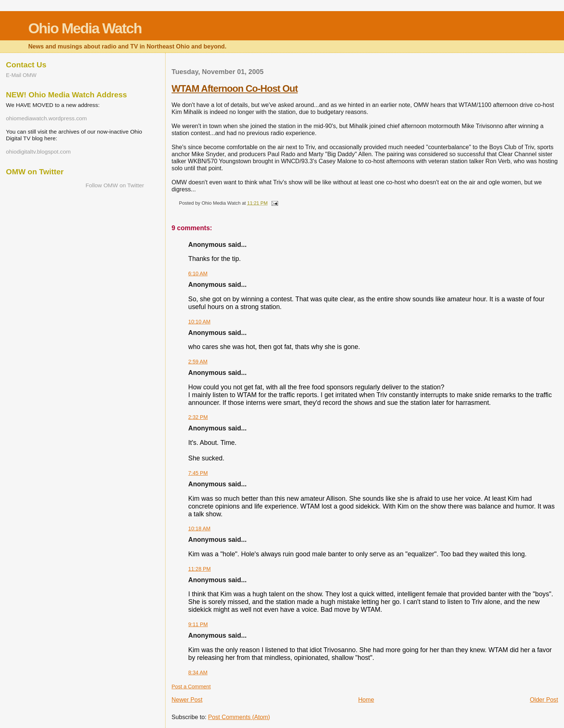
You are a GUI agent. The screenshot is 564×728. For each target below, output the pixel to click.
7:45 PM (198, 473)
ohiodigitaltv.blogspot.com (38, 152)
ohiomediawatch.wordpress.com (46, 118)
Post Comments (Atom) (239, 717)
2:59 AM (198, 362)
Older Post (544, 700)
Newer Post (187, 700)
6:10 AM (198, 274)
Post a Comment (191, 687)
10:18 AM (199, 529)
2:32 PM (198, 417)
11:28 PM (199, 569)
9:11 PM (198, 624)
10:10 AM (199, 322)
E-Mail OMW (21, 75)
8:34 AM (198, 672)
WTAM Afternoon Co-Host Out (235, 88)
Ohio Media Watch (85, 28)
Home (366, 700)
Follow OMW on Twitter (115, 185)
